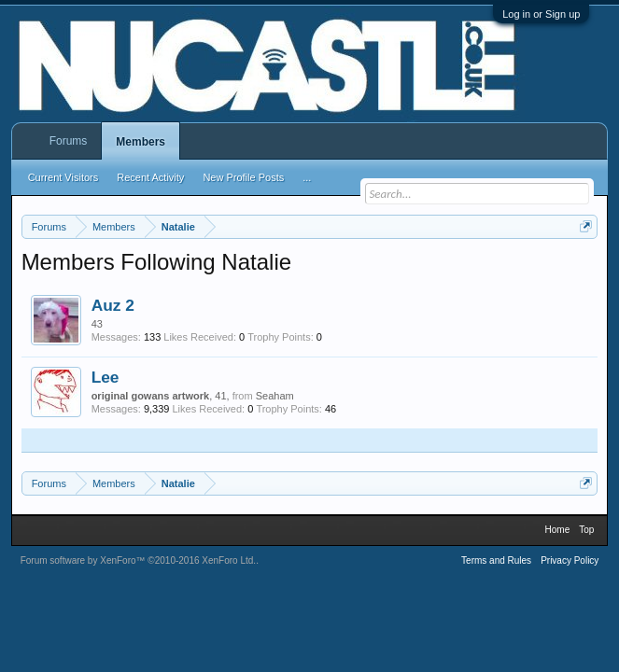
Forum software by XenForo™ (139, 560)
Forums (69, 141)
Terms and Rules (496, 560)
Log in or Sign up (541, 14)
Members (141, 142)
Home (558, 530)
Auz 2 (113, 305)
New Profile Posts (243, 177)
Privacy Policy (570, 560)
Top (586, 530)
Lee (106, 377)
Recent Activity (150, 177)
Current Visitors (63, 177)
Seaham (275, 396)
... (307, 177)
